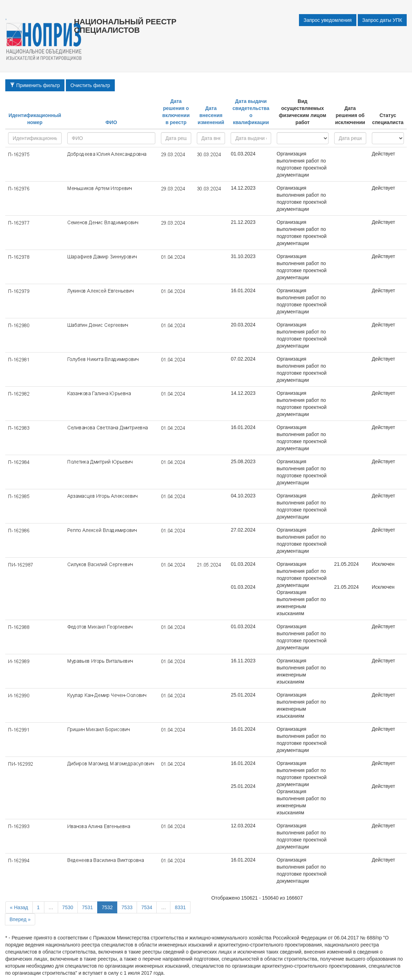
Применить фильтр (35, 85)
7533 (127, 907)
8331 (180, 907)
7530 (68, 907)
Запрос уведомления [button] (328, 20)
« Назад (19, 907)
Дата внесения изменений (211, 115)
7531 (88, 907)
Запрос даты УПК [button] (382, 20)
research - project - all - (303, 138)
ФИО (111, 122)
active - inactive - (388, 138)
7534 (147, 907)
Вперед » (20, 919)
